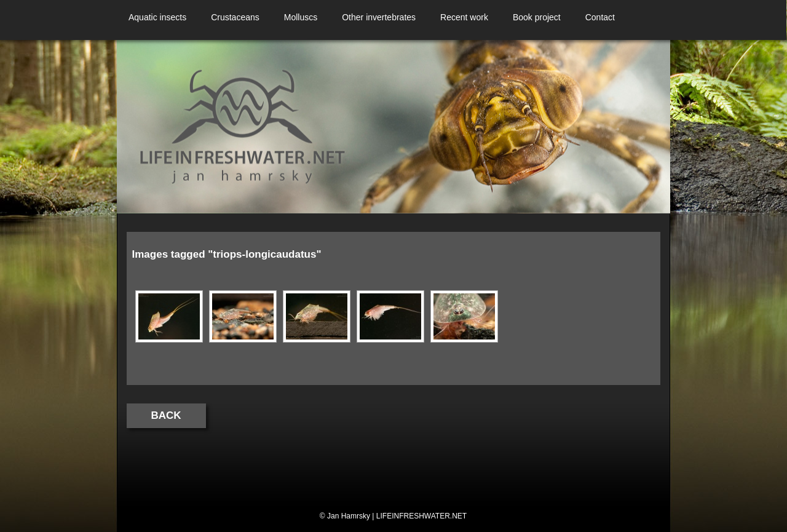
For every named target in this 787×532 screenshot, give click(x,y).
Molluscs (301, 17)
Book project (537, 17)
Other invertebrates (379, 17)
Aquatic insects (157, 17)
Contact (600, 17)
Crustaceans (235, 17)
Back (166, 415)
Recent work (464, 17)
